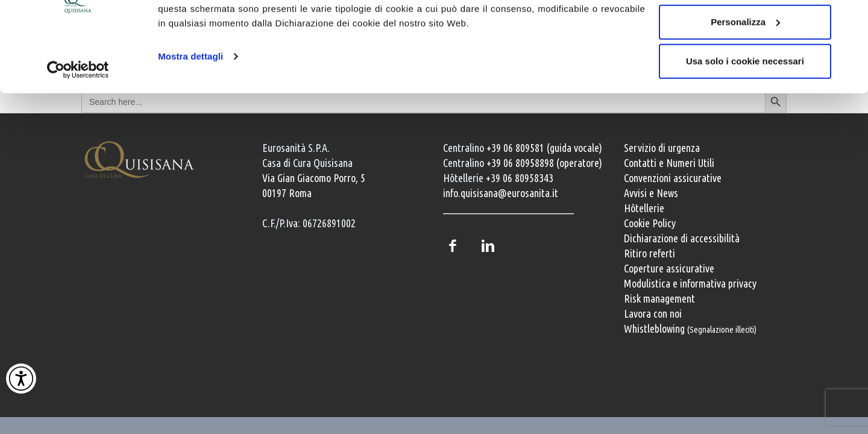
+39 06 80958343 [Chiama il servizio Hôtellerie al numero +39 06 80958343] (520, 178)
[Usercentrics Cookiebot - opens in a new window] (78, 119)
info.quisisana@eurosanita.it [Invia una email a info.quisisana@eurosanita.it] (501, 193)
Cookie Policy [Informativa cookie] (650, 223)
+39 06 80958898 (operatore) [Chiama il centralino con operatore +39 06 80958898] (544, 163)
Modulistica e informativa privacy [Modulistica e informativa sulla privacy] (690, 283)
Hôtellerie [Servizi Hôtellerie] (644, 208)
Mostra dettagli (190, 106)
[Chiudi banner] (849, 19)
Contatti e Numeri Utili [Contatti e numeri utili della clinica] (669, 163)
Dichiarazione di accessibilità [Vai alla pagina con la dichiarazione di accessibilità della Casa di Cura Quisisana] (682, 238)
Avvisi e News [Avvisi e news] (651, 193)
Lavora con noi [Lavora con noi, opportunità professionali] (653, 313)
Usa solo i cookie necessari (745, 111)
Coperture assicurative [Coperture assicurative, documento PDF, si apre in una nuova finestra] (669, 268)
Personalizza (745, 71)
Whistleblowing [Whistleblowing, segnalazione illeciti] (690, 329)
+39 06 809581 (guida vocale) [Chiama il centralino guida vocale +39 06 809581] (544, 148)
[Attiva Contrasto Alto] (21, 379)
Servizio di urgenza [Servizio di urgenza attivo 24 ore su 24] (662, 148)
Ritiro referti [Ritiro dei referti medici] (649, 253)
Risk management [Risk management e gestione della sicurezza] (659, 298)
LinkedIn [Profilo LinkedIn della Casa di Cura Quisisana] (488, 246)
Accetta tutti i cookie (745, 32)
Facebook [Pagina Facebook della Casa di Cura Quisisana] (452, 246)
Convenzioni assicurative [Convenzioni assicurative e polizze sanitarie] (673, 178)
